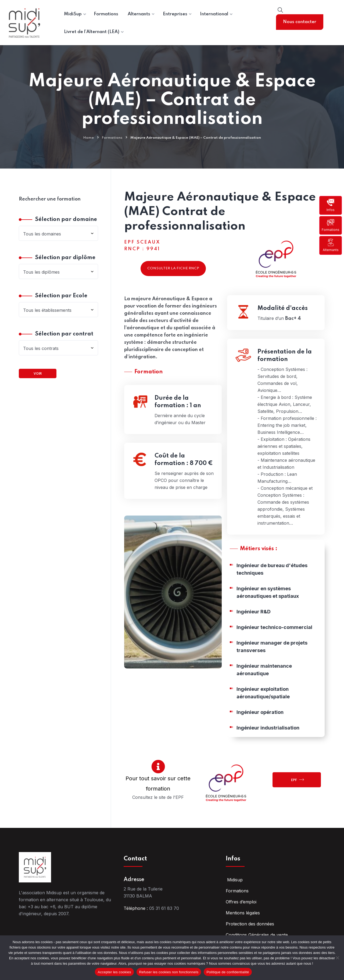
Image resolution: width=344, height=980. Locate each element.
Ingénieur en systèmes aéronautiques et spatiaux (268, 595)
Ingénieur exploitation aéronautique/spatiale (263, 695)
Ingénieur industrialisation (268, 730)
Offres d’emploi (241, 902)
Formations (331, 225)
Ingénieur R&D (254, 614)
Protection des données (250, 924)
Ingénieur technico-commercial (274, 630)
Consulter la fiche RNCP (173, 268)
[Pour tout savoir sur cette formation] (158, 766)
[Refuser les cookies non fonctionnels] (337, 958)
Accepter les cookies (114, 972)
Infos (331, 205)
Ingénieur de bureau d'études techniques (272, 572)
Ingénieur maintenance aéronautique (264, 672)
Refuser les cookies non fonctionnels (169, 972)
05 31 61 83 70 (164, 908)
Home (89, 138)
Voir (38, 373)
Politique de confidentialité (228, 972)
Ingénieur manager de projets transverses (272, 649)
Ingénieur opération (260, 715)
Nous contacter (300, 22)
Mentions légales (243, 913)
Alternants (331, 245)
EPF (298, 779)
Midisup (234, 880)
